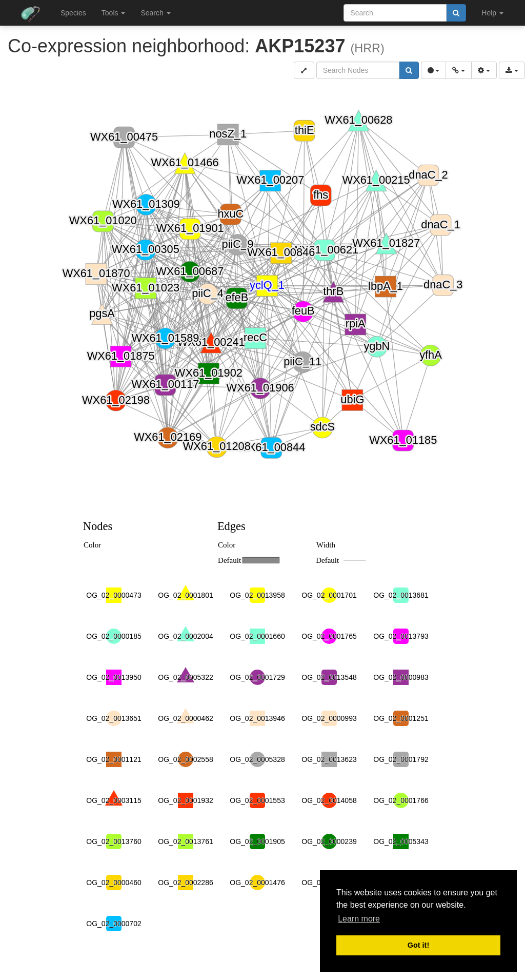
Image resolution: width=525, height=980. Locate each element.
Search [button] (155, 13)
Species (73, 13)
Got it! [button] (418, 945)
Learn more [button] (359, 919)
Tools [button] (114, 13)
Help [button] (492, 13)
